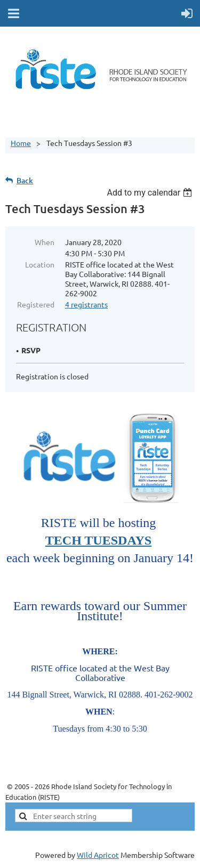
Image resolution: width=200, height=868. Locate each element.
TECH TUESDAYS (98, 540)
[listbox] (151, 193)
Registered (36, 304)
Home (21, 143)
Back (25, 180)
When (45, 242)
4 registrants (86, 304)
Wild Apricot (98, 855)
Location (40, 264)
